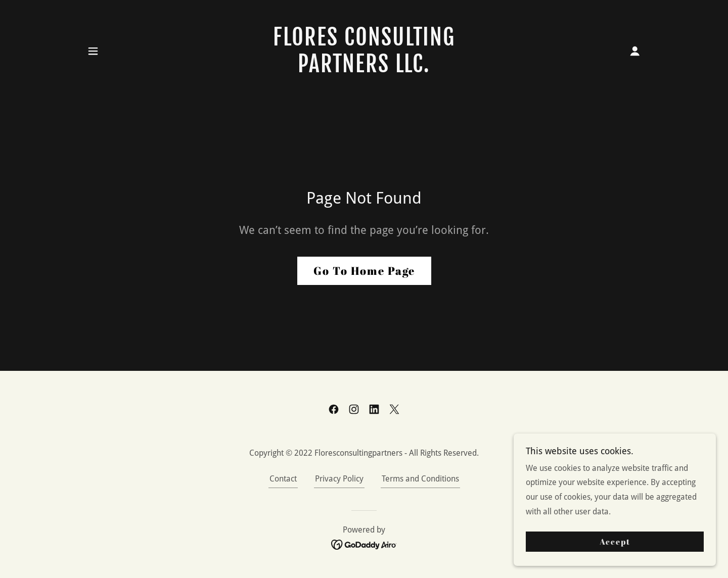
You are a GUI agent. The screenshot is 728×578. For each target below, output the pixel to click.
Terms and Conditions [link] (420, 479)
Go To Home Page (364, 271)
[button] (93, 51)
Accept (615, 549)
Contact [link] (283, 479)
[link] (364, 69)
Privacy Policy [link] (339, 479)
